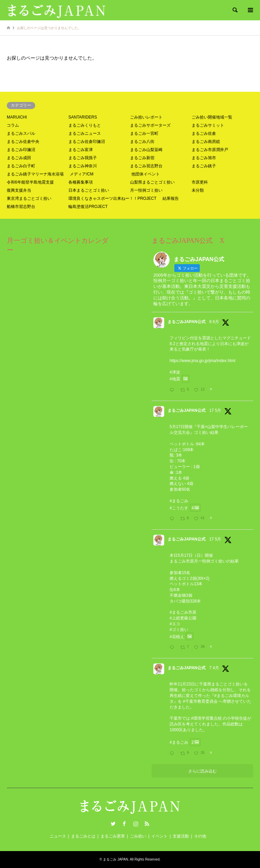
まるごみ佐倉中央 (23, 142)
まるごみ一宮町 (144, 133)
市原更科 (200, 182)
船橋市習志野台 (21, 207)
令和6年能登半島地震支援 (30, 182)
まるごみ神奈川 (83, 166)
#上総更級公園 (183, 618)
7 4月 (214, 668)
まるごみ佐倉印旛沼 (87, 142)
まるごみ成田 (19, 158)
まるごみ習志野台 (146, 166)
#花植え (177, 636)
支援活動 (181, 836)
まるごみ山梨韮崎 (146, 150)
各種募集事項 (81, 182)
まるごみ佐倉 (204, 133)
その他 (200, 836)
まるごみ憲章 (113, 836)
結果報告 (171, 198)
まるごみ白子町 (21, 166)
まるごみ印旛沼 (21, 150)
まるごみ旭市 (204, 158)
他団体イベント (146, 174)
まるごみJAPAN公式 (187, 322)
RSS (147, 824)
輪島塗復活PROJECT (88, 207)
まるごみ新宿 (142, 158)
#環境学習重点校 (206, 718)
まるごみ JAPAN (115, 859)
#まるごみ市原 (183, 612)
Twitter (113, 824)
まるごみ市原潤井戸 (210, 150)
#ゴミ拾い (179, 630)
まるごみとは (83, 836)
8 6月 (214, 322)
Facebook (124, 824)
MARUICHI (17, 117)
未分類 (198, 190)
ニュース (58, 836)
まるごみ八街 (142, 142)
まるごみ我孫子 (83, 158)
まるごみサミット (208, 125)
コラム (13, 125)
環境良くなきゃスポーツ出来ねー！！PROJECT (112, 198)
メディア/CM (82, 174)
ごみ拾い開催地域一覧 (212, 117)
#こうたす (179, 508)
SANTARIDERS (83, 117)
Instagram (136, 824)
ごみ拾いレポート (146, 117)
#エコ (175, 624)
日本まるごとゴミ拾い (89, 190)
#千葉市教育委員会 (200, 701)
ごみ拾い (138, 836)
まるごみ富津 (81, 150)
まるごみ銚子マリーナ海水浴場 (35, 174)
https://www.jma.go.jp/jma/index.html (202, 361)
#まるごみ (179, 501)
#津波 (175, 372)
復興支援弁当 (19, 190)
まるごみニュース (85, 133)
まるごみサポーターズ (150, 125)
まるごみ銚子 (204, 166)
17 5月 (215, 410)
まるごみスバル (21, 133)
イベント (159, 836)
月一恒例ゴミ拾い (146, 190)
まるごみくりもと (85, 125)
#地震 (175, 379)
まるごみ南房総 (206, 142)
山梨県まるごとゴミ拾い (152, 182)
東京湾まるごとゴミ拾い (29, 198)
